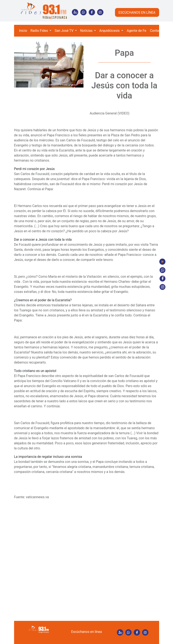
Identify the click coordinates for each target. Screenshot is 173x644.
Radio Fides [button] (40, 31)
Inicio (23, 31)
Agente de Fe (137, 31)
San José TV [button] (64, 31)
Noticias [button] (87, 31)
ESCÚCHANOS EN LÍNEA (137, 13)
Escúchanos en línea (87, 632)
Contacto (157, 31)
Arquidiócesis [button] (110, 31)
